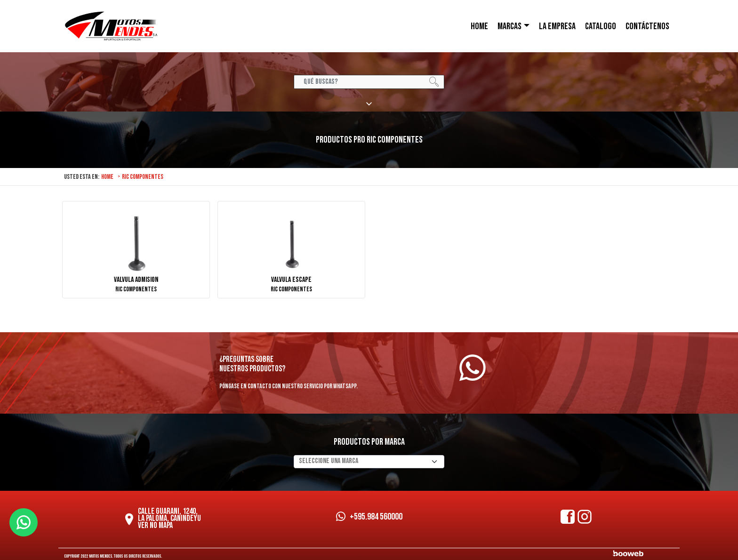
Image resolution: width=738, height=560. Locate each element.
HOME (479, 26)
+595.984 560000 (369, 517)
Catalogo (601, 26)
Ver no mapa (155, 525)
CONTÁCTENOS (647, 26)
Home (107, 177)
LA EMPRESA (557, 26)
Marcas (509, 26)
